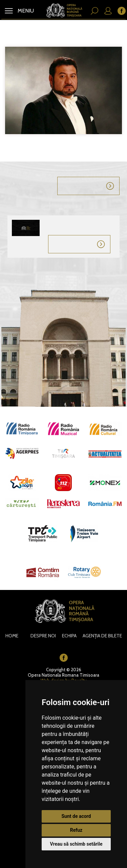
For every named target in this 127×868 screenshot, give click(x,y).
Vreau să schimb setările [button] (76, 844)
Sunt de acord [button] (76, 816)
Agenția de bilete (102, 636)
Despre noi (43, 636)
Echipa (69, 636)
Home (12, 636)
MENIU (25, 11)
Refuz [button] (76, 830)
